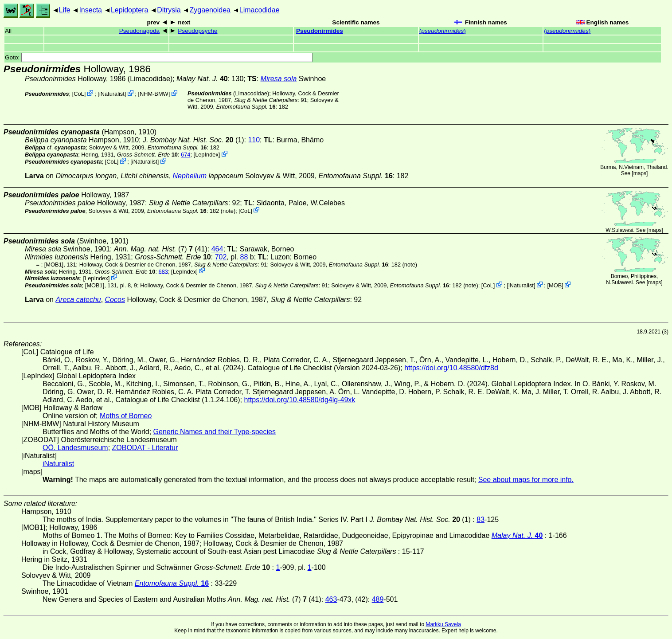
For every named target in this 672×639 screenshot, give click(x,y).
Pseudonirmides (320, 31)
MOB (555, 285)
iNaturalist (112, 94)
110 (254, 140)
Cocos (115, 300)
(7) (153, 249)
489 (378, 599)
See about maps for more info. (526, 480)
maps (640, 173)
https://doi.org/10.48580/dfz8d (451, 368)
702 (221, 257)
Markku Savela (443, 624)
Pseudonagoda (139, 31)
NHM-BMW (154, 94)
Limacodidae (260, 10)
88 (244, 257)
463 (331, 599)
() (443, 31)
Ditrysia (169, 10)
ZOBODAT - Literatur (145, 448)
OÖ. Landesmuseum (75, 448)
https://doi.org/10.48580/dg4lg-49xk (299, 400)
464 (217, 249)
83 (481, 519)
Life (65, 10)
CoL (79, 94)
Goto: (159, 57)
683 (163, 271)
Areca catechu (78, 300)
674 (186, 155)
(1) (193, 140)
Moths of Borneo (126, 416)
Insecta (90, 10)
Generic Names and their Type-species (215, 432)
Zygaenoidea (210, 10)
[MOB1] (54, 265)
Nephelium (190, 176)
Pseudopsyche (197, 31)
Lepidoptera (130, 10)
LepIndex (207, 155)
